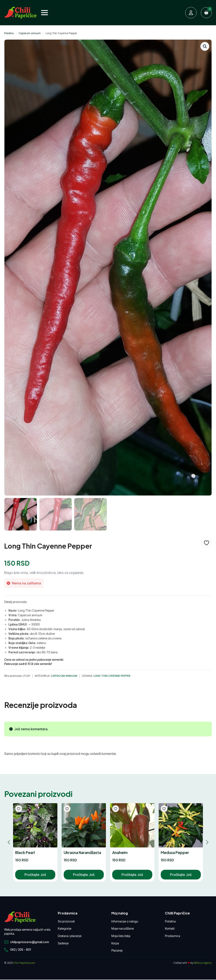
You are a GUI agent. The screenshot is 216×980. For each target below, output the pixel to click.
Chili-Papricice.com (24, 963)
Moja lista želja (121, 936)
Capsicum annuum (30, 33)
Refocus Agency (203, 963)
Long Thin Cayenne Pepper (112, 676)
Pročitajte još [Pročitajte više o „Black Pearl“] (35, 875)
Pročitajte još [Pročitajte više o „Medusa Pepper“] (181, 875)
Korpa (115, 943)
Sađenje (63, 943)
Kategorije (65, 928)
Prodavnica (173, 936)
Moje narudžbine (123, 928)
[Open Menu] (45, 13)
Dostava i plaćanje (70, 936)
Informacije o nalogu (125, 921)
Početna (9, 33)
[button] (205, 46)
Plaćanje (117, 950)
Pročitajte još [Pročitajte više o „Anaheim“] (132, 875)
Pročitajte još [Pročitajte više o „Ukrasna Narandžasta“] (84, 875)
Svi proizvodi (66, 921)
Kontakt (170, 928)
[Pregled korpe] (206, 13)
